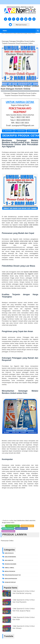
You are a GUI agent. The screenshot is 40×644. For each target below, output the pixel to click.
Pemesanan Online (9, 531)
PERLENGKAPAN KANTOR (13, 575)
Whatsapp (32, 131)
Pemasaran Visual (22, 528)
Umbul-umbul (9, 568)
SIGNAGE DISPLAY (10, 582)
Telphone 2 (20, 131)
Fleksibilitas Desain (28, 526)
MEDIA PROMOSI (10, 571)
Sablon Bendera (10, 557)
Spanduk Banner (10, 564)
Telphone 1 (8, 131)
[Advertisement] (20, 504)
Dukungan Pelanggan (13, 526)
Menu (5, 31)
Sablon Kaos (9, 553)
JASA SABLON (9, 560)
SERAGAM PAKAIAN (11, 579)
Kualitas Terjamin (8, 528)
